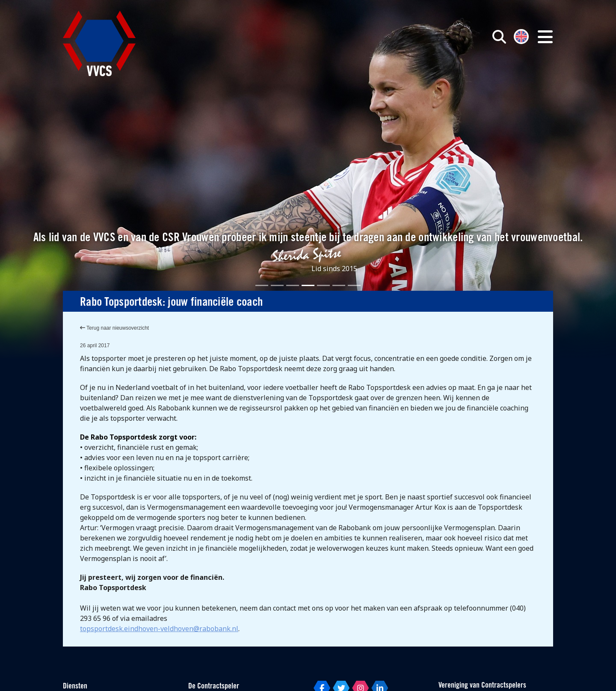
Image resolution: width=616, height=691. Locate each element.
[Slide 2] (277, 285)
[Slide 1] (262, 285)
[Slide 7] (354, 285)
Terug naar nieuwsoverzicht (114, 328)
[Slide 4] (308, 285)
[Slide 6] (339, 285)
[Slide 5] (323, 285)
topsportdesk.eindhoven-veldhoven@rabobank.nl (159, 629)
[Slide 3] (293, 285)
